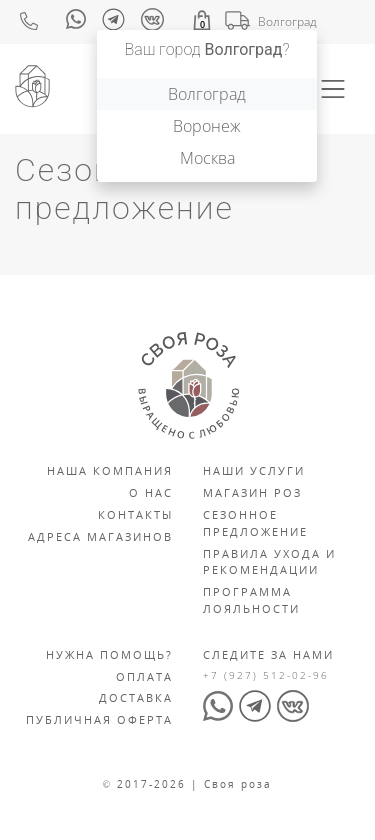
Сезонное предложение (255, 523)
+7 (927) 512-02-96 (266, 675)
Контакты (135, 514)
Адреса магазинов (100, 536)
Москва (206, 158)
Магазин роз (252, 492)
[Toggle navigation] (333, 89)
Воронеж (207, 126)
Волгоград (207, 94)
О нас (151, 492)
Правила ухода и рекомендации (269, 562)
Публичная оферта (99, 719)
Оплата (144, 676)
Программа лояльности (251, 600)
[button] (202, 20)
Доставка (136, 697)
